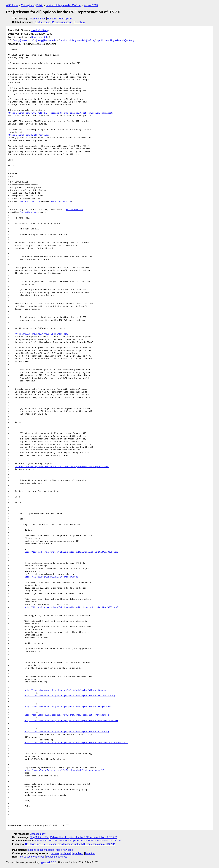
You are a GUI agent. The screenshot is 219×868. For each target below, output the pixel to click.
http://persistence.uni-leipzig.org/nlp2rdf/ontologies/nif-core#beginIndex (68, 707)
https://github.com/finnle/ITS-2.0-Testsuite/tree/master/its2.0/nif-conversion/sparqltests (61, 113)
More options (66, 19)
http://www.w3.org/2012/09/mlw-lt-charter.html (42, 334)
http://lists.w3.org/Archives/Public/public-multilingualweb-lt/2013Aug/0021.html (62, 467)
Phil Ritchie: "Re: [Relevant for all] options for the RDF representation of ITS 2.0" (78, 841)
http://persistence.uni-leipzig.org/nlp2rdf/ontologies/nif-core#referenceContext (71, 721)
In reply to (79, 22)
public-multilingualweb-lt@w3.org (64, 5)
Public (40, 5)
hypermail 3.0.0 (48, 862)
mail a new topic (65, 850)
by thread (66, 853)
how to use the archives (32, 857)
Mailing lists (27, 5)
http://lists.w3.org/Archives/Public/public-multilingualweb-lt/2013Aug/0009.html (71, 552)
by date (55, 853)
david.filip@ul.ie (30, 202)
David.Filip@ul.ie (40, 37)
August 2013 (91, 5)
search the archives (57, 857)
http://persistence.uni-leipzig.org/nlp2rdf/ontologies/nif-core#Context (66, 690)
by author (90, 853)
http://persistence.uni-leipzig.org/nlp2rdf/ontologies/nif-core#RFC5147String (70, 696)
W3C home (12, 5)
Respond (52, 19)
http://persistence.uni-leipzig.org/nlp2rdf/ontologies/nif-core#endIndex (67, 715)
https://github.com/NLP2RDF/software (29, 135)
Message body (38, 19)
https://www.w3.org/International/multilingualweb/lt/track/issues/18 (64, 770)
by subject (78, 853)
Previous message (62, 22)
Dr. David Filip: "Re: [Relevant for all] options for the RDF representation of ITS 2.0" (70, 844)
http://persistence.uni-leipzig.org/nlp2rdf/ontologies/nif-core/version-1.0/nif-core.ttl (76, 743)
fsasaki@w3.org (39, 30)
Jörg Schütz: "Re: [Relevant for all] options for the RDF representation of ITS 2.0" (74, 837)
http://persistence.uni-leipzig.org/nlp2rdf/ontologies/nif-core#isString (67, 732)
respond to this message (41, 850)
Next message (43, 22)
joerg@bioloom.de (24, 40)
